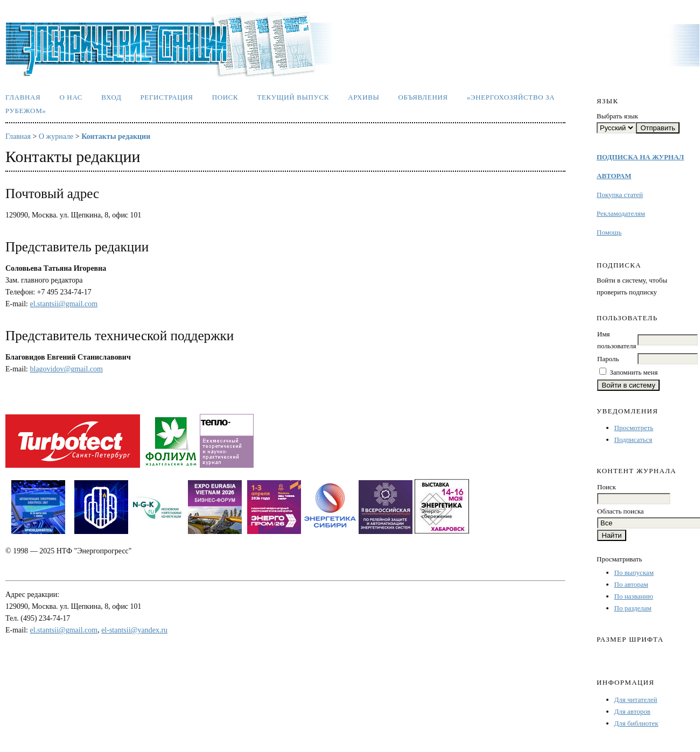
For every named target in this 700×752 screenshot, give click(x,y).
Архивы (363, 97)
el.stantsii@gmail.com (64, 304)
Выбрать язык (617, 116)
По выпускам (634, 572)
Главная (23, 97)
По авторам (631, 584)
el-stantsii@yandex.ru (134, 630)
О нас (71, 97)
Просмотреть (634, 428)
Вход (111, 97)
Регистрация (166, 97)
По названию (634, 596)
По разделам (633, 608)
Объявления (423, 97)
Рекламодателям (621, 213)
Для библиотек (636, 723)
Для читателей (636, 700)
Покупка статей (620, 195)
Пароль (608, 359)
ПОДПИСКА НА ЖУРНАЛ (640, 157)
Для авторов (632, 711)
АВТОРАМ (614, 176)
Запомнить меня (633, 372)
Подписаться (633, 440)
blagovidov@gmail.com (66, 369)
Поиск (225, 97)
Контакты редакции (116, 136)
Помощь (609, 232)
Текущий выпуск (293, 97)
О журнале (56, 136)
